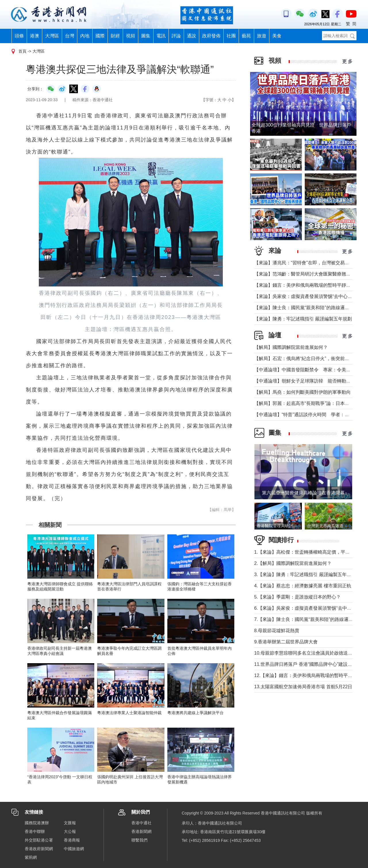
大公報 (70, 831)
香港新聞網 (141, 831)
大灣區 (52, 36)
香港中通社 (141, 823)
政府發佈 (211, 36)
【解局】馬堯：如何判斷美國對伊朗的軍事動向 (302, 392)
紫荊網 (31, 857)
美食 (277, 36)
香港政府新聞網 (39, 849)
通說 (191, 36)
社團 (231, 36)
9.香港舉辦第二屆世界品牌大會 (286, 642)
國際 (100, 36)
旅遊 (262, 36)
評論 (176, 36)
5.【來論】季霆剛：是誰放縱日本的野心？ (297, 597)
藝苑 (246, 36)
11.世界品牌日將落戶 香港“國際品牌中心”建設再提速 (308, 664)
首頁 (22, 51)
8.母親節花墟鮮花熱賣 (277, 631)
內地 (85, 36)
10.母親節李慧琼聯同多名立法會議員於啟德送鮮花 (306, 653)
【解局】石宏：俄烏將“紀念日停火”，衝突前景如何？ (309, 359)
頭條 (19, 36)
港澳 (34, 36)
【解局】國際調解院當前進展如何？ (291, 347)
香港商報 (72, 840)
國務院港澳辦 (37, 823)
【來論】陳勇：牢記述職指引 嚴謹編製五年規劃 (303, 319)
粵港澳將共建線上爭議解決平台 (195, 713)
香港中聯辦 (35, 831)
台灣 (70, 36)
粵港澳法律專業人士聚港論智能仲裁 (129, 713)
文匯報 (70, 823)
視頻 (131, 36)
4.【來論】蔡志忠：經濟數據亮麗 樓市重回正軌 (303, 586)
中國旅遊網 (74, 849)
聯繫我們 (139, 840)
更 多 (347, 61)
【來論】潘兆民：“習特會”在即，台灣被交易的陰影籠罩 (311, 263)
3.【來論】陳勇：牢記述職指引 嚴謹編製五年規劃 (305, 574)
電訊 (161, 36)
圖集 (146, 36)
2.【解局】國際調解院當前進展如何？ (293, 563)
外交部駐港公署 (39, 840)
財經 (115, 36)
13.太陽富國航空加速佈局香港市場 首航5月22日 (303, 687)
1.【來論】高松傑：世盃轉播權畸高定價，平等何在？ (309, 552)
